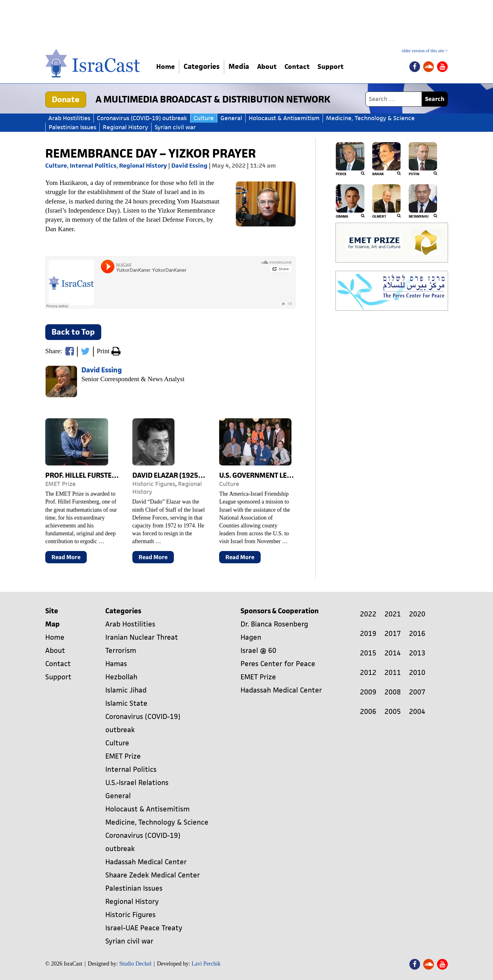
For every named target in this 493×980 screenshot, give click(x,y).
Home (166, 67)
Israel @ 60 (258, 651)
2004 (417, 712)
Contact (302, 67)
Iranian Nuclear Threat (142, 637)
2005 (393, 712)
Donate (66, 99)
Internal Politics (93, 166)
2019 (368, 634)
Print (109, 352)
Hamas (116, 664)
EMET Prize (61, 484)
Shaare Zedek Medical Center (153, 875)
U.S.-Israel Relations (137, 783)
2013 (417, 653)
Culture (204, 118)
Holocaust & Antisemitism (284, 118)
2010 (417, 673)
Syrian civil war (175, 127)
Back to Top (73, 332)
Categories (203, 67)
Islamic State (126, 703)
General (231, 118)
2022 (368, 614)
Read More (69, 558)
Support (337, 67)
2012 (368, 673)
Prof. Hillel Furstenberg (90, 475)
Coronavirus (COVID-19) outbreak (142, 118)
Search (435, 99)
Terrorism (121, 651)
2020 (417, 614)
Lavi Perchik (206, 964)
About (270, 67)
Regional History (125, 127)
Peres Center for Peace (278, 664)
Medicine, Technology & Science (370, 118)
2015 (368, 653)
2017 (393, 634)
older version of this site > (425, 51)
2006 (368, 712)
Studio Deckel (135, 964)
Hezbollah (121, 677)
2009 (368, 692)
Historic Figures (154, 484)
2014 (393, 653)
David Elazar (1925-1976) (176, 475)
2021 (393, 614)
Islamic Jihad (126, 690)
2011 (393, 673)
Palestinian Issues (72, 127)
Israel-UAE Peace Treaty (144, 928)
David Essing (189, 166)
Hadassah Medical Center (146, 862)
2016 (417, 634)
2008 (393, 692)
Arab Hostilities (69, 118)
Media (240, 67)
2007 (417, 692)
